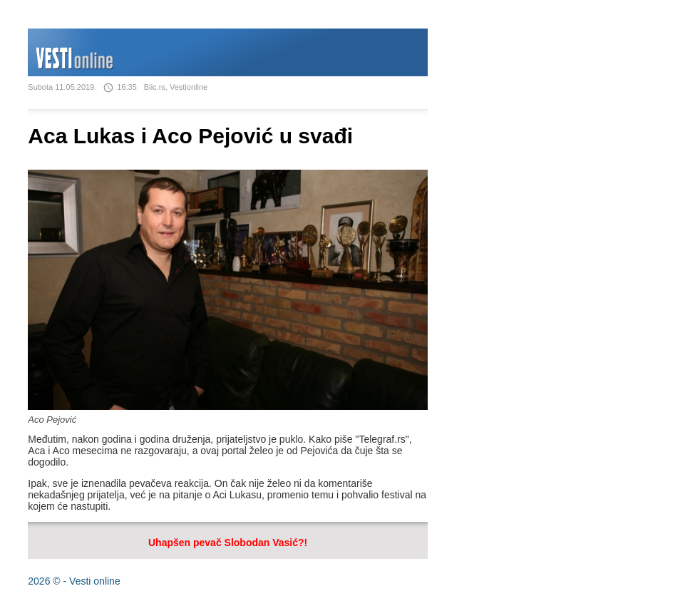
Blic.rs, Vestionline (176, 87)
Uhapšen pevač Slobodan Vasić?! (228, 543)
